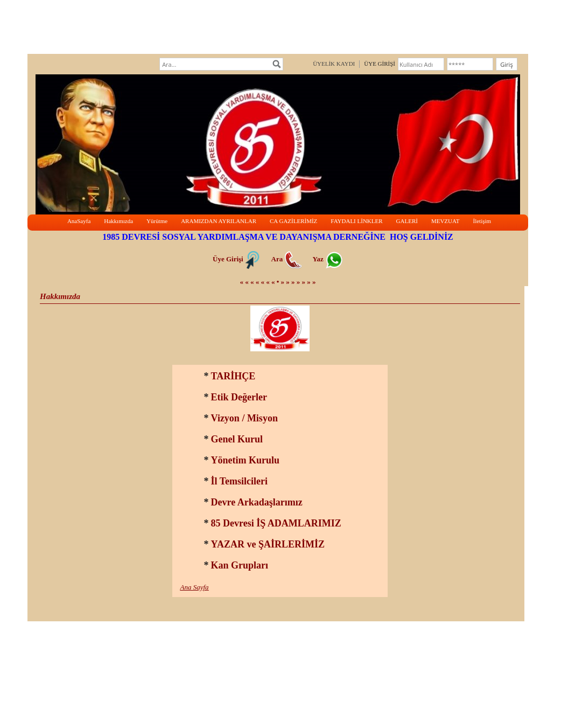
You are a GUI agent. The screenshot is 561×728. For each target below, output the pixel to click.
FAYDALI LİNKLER (356, 221)
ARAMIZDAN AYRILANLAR (219, 221)
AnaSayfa (79, 221)
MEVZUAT (446, 221)
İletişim (482, 221)
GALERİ (407, 221)
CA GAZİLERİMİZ (293, 221)
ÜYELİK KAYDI (334, 64)
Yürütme (157, 221)
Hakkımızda (118, 221)
